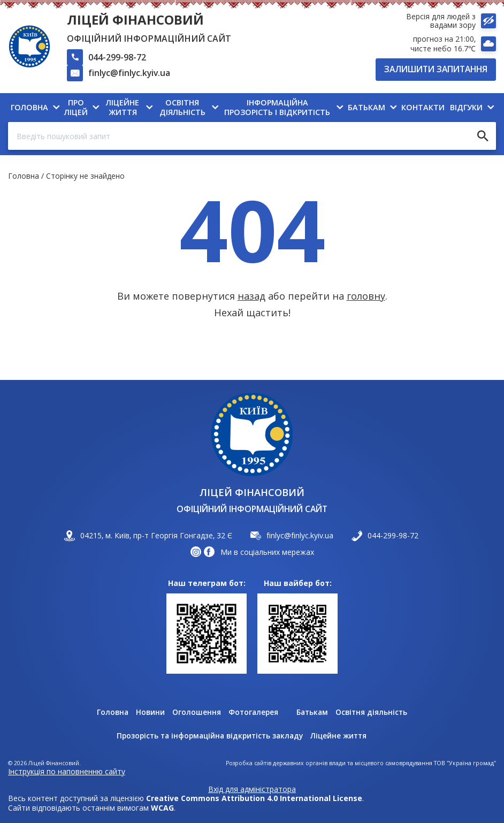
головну (366, 297)
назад (251, 297)
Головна (24, 177)
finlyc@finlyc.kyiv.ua (129, 73)
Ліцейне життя (342, 736)
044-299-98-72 (117, 57)
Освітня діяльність (373, 713)
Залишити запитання (436, 69)
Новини (149, 713)
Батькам (313, 713)
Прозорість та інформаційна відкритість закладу (208, 736)
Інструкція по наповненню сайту (67, 771)
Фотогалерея (253, 713)
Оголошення (195, 713)
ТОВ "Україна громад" (465, 763)
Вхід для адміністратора (252, 789)
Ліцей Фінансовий (135, 20)
